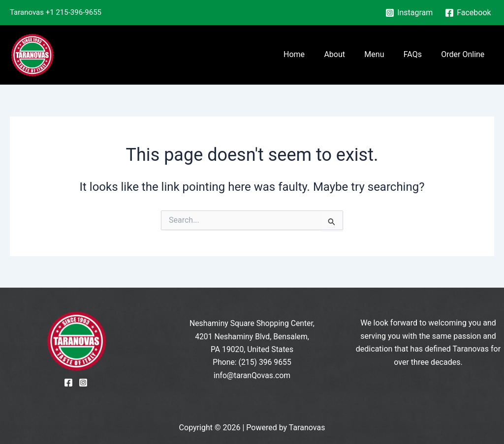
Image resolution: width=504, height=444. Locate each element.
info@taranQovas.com (252, 375)
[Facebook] (468, 13)
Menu (383, 54)
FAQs (418, 54)
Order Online (465, 54)
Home (310, 54)
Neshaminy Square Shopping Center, (252, 323)
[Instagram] (409, 13)
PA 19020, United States (252, 349)
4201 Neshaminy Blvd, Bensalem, (252, 337)
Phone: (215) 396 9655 (252, 362)
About (347, 54)
